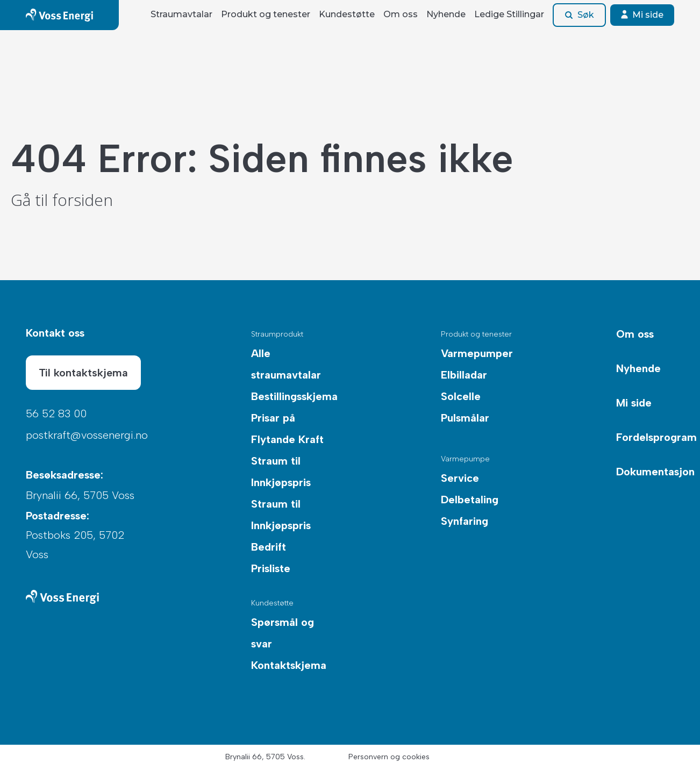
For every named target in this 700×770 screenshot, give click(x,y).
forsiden (83, 200)
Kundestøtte (347, 14)
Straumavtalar (181, 14)
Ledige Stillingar (509, 14)
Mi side (642, 15)
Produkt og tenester (266, 14)
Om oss (401, 14)
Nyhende (446, 14)
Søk (579, 15)
